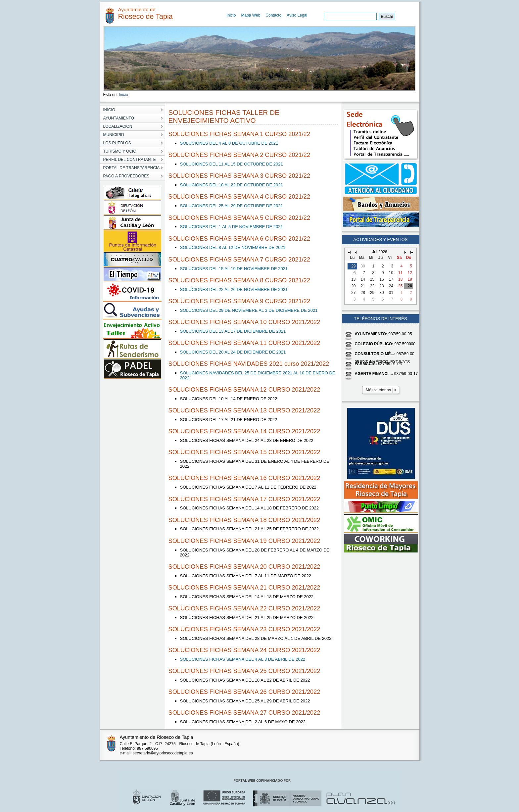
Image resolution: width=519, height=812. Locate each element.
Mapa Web (251, 15)
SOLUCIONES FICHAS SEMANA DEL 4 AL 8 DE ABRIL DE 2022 (243, 659)
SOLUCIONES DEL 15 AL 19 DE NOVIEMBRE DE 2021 (234, 269)
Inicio (231, 15)
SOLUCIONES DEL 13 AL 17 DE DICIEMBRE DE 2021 (233, 331)
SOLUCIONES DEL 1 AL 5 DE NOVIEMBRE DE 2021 (232, 227)
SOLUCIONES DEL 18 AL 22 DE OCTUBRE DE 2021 (232, 185)
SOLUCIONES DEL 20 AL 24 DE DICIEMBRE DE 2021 (233, 352)
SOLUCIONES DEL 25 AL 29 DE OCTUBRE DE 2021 (232, 206)
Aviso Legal (297, 15)
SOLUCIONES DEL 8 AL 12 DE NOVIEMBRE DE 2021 (233, 247)
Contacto (273, 15)
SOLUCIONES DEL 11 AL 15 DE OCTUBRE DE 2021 (232, 164)
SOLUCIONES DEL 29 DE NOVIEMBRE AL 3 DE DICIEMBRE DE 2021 (249, 310)
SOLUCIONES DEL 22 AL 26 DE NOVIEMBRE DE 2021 (234, 289)
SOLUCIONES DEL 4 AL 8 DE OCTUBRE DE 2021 (229, 143)
